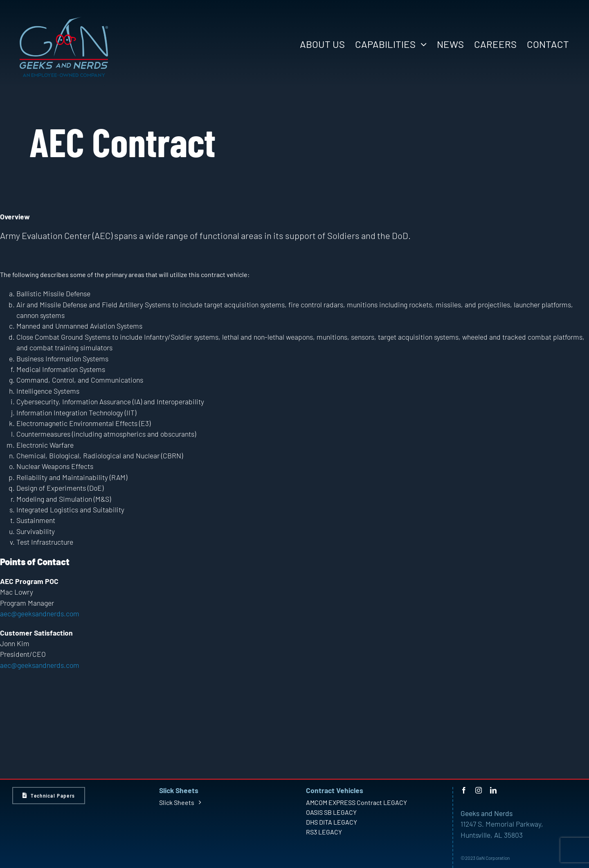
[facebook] (464, 790)
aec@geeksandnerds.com (40, 613)
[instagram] (479, 790)
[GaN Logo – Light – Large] (64, 20)
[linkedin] (493, 790)
